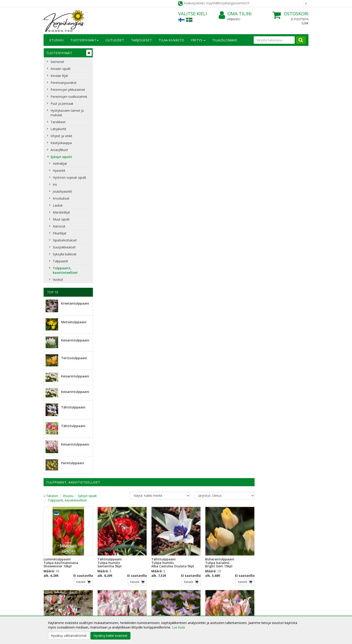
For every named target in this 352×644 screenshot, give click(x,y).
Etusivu (56, 40)
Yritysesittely (53, 593)
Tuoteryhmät (84, 40)
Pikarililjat (60, 233)
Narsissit (59, 226)
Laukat (58, 205)
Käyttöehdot (107, 607)
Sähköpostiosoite (114, 547)
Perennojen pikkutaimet (68, 90)
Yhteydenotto (54, 607)
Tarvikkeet (58, 122)
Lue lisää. (179, 627)
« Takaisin (105, 66)
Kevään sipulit (60, 69)
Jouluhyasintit (62, 191)
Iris (55, 184)
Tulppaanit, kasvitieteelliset (65, 270)
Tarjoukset (141, 40)
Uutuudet (115, 40)
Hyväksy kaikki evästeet (110, 636)
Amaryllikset (59, 150)
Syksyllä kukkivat (65, 254)
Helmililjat (60, 164)
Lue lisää (189, 557)
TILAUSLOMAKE (225, 40)
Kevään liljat (59, 76)
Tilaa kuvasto (171, 40)
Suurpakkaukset (64, 247)
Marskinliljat (61, 212)
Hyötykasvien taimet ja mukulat (67, 113)
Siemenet (57, 62)
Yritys (198, 40)
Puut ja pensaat (62, 104)
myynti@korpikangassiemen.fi (283, 556)
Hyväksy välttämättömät (69, 636)
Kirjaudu (234, 19)
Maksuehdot (107, 614)
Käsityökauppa (61, 143)
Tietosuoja (106, 593)
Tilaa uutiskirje (113, 565)
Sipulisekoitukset (65, 240)
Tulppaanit (60, 261)
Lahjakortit (58, 129)
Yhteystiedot (53, 600)
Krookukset (61, 198)
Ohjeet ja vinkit (61, 136)
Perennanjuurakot (64, 83)
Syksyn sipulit (61, 157)
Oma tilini (235, 14)
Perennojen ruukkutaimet (69, 97)
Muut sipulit (61, 219)
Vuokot (58, 280)
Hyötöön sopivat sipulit (69, 177)
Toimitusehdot (109, 600)
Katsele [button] (135, 152)
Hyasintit (59, 170)
